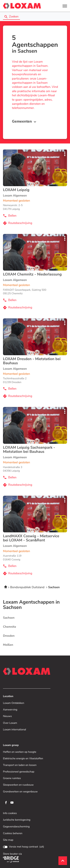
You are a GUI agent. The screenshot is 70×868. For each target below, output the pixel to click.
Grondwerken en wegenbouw (20, 792)
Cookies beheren (13, 833)
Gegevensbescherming (16, 827)
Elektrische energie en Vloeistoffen (23, 759)
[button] (65, 6)
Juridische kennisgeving (17, 820)
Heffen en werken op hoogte (20, 752)
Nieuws (7, 716)
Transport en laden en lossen (20, 765)
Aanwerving (10, 710)
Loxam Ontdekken (14, 703)
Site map (8, 840)
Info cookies (10, 813)
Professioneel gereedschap (19, 772)
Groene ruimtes (12, 778)
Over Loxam (10, 723)
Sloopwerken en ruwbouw (18, 785)
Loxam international (14, 730)
